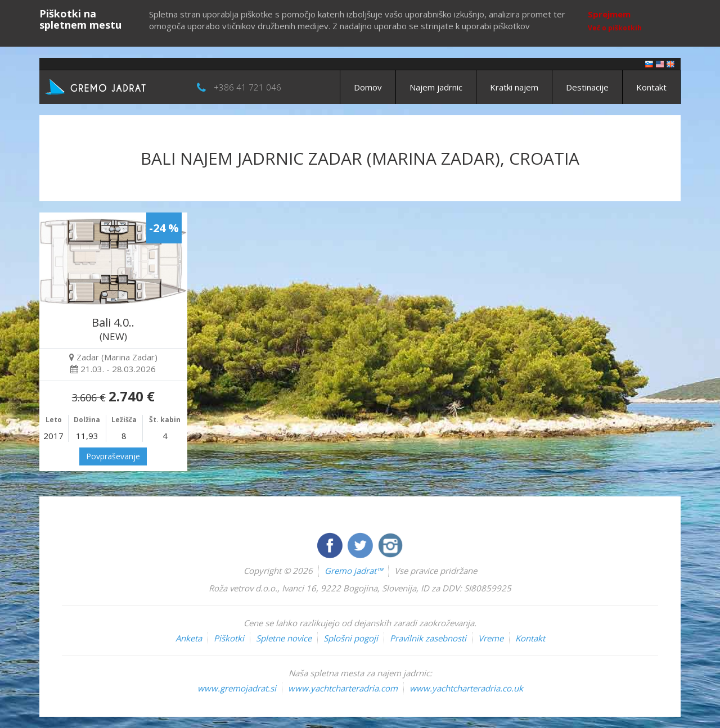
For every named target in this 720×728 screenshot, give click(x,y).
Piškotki (229, 638)
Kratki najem (514, 87)
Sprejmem (609, 14)
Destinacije (587, 87)
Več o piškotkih (615, 28)
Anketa (189, 638)
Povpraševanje (113, 456)
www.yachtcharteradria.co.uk (466, 688)
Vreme (491, 638)
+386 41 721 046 (247, 87)
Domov (368, 87)
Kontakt (651, 87)
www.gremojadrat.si (237, 688)
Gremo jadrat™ (354, 571)
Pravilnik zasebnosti (428, 638)
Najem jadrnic (436, 87)
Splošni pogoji (351, 638)
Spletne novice (284, 638)
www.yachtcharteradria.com (343, 688)
